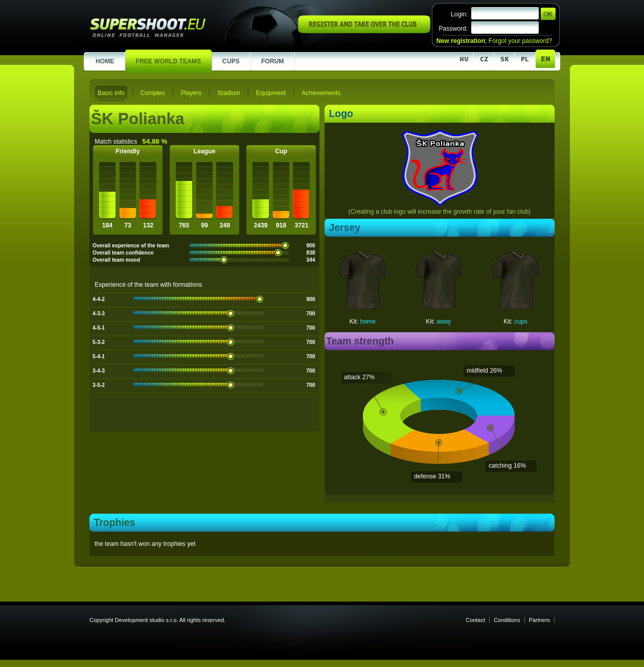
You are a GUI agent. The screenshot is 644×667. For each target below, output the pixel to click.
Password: (453, 29)
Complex (153, 93)
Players (191, 93)
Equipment (271, 93)
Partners (539, 620)
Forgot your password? (520, 41)
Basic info (111, 93)
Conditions (507, 620)
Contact (475, 620)
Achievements (321, 93)
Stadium (229, 93)
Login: (459, 14)
